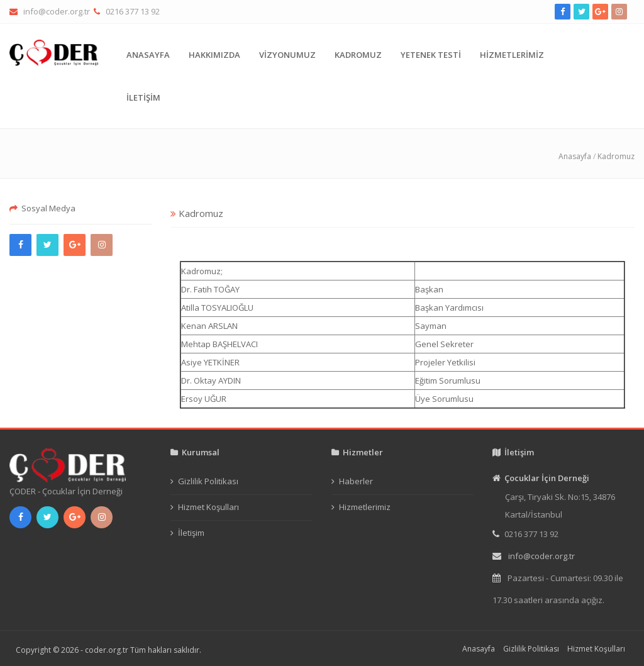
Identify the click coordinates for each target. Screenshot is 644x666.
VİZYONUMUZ (287, 55)
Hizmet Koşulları (208, 507)
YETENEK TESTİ (431, 55)
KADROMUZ (358, 55)
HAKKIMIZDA (214, 55)
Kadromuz (616, 156)
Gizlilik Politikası (208, 481)
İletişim (191, 533)
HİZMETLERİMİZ (512, 55)
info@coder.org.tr (57, 11)
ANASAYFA (148, 55)
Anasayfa (575, 156)
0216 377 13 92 (133, 11)
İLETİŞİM (143, 97)
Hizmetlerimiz (365, 507)
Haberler (356, 481)
